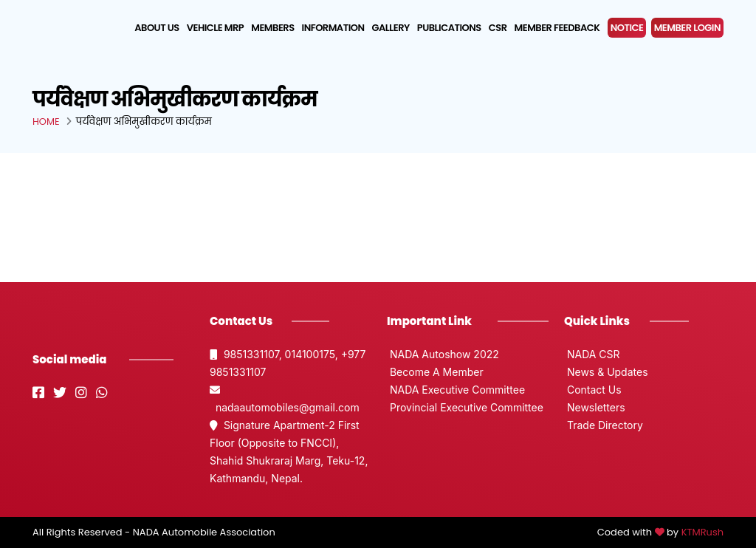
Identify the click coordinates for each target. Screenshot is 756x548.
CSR (498, 28)
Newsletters (595, 407)
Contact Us (593, 390)
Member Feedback (557, 28)
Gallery (391, 28)
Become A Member (435, 372)
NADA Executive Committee (456, 390)
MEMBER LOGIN (687, 28)
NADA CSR (592, 354)
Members (272, 28)
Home (46, 121)
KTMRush (702, 532)
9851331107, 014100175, (275, 354)
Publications (449, 28)
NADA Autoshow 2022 (443, 354)
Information (333, 28)
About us (157, 28)
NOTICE (627, 28)
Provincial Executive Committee (465, 407)
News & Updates (606, 372)
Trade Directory (604, 425)
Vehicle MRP (215, 28)
